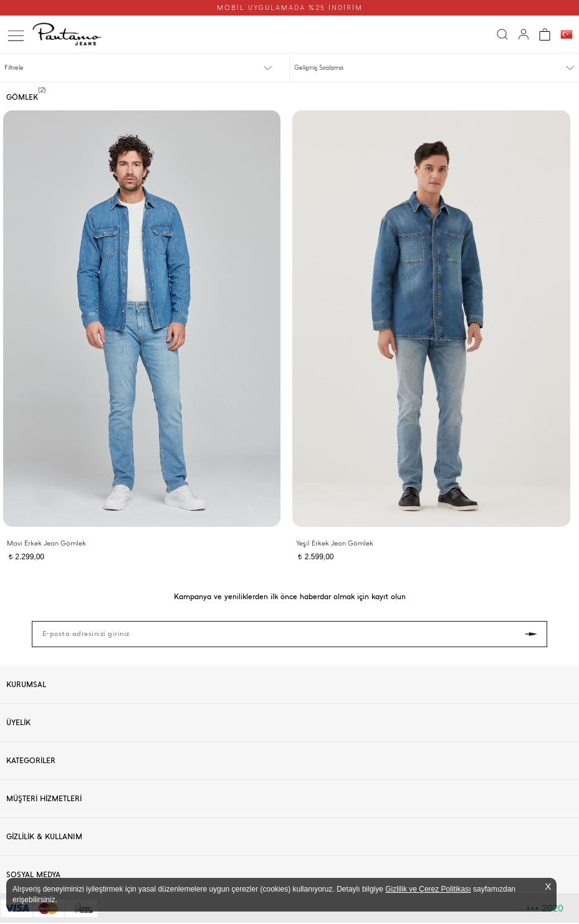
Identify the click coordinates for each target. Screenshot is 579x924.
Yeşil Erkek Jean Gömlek (335, 543)
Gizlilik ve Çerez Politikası (428, 889)
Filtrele (14, 68)
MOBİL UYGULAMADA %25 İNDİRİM (290, 8)
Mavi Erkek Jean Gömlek (46, 543)
